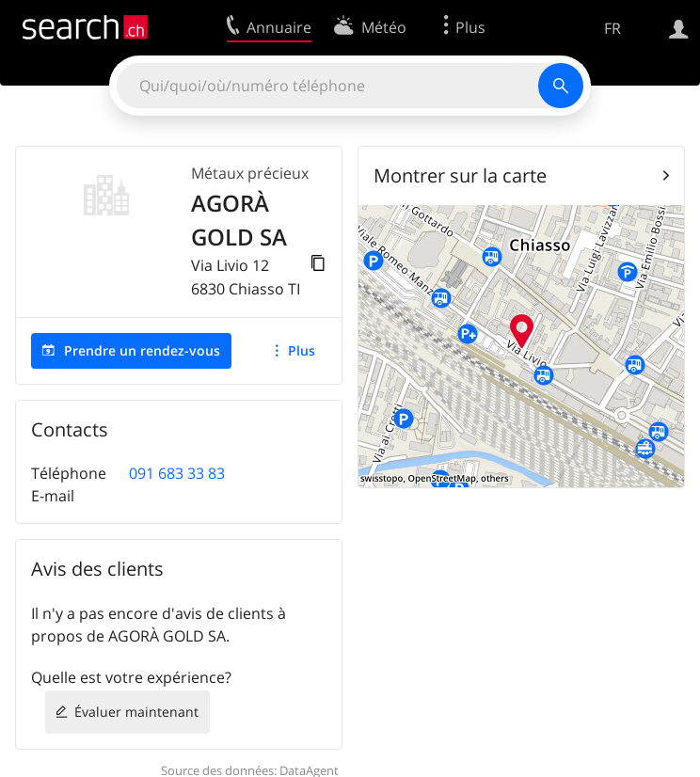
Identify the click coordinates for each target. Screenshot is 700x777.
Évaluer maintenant (136, 712)
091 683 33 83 (177, 473)
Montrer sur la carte (460, 175)
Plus (302, 350)
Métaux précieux (250, 173)
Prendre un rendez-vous (142, 350)
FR (612, 28)
